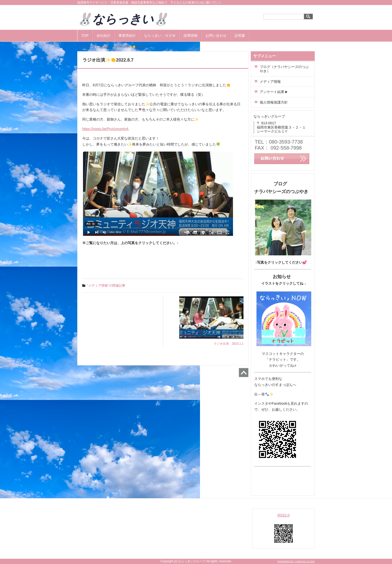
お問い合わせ (216, 36)
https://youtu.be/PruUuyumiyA (105, 129)
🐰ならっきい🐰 (129, 19)
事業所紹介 (127, 36)
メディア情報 (101, 47)
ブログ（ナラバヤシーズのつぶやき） (284, 69)
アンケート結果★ (274, 92)
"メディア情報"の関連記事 (106, 286)
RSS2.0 (283, 515)
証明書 (240, 36)
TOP (85, 36)
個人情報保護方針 (274, 102)
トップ (83, 47)
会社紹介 (103, 36)
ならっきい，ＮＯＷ (160, 36)
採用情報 (190, 36)
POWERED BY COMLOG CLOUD (296, 561)
